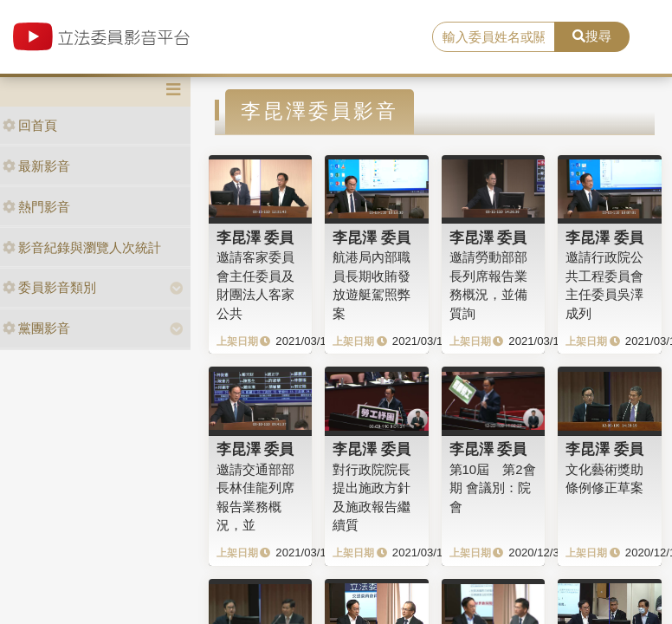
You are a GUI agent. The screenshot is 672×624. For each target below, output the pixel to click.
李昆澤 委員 (255, 237)
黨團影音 (36, 328)
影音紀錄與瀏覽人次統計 (82, 247)
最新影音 (36, 166)
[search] (494, 37)
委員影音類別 (49, 287)
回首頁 (30, 125)
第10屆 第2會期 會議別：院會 (493, 488)
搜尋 (592, 36)
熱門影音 (36, 207)
